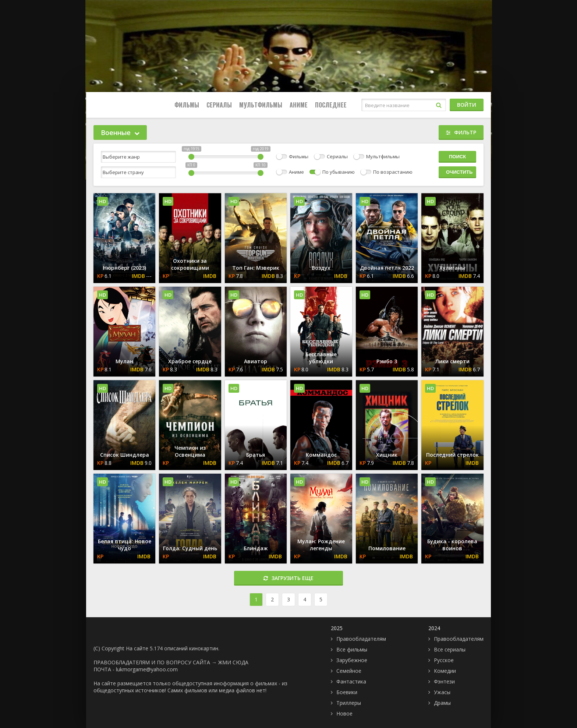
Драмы (442, 703)
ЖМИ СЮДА (233, 662)
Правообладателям (361, 639)
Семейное (349, 671)
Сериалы (219, 105)
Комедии (445, 671)
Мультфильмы (261, 105)
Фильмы (187, 105)
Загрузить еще (288, 578)
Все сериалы (450, 649)
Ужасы (442, 692)
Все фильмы (352, 649)
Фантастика (351, 681)
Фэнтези (444, 681)
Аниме (299, 105)
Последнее (331, 105)
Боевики (347, 692)
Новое (344, 713)
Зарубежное (352, 660)
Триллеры (349, 703)
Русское (444, 660)
